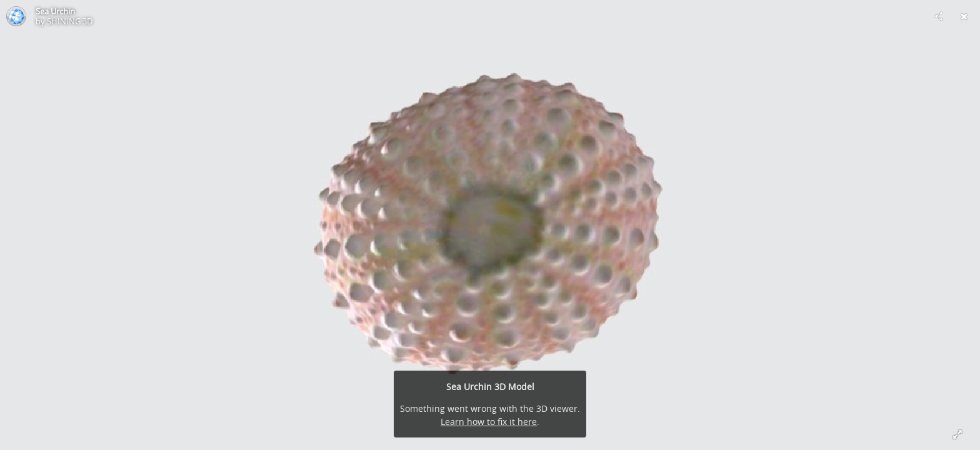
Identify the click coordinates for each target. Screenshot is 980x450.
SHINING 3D (70, 21)
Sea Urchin (55, 11)
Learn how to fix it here (489, 422)
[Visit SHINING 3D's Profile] (16, 16)
